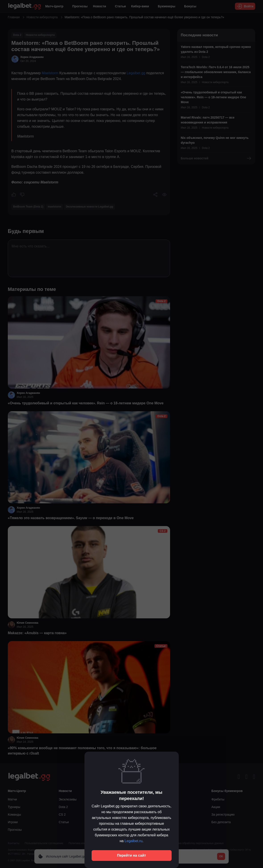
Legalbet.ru (134, 841)
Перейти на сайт (131, 855)
